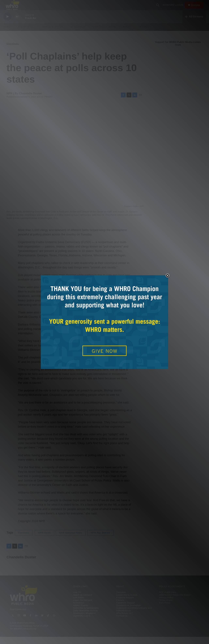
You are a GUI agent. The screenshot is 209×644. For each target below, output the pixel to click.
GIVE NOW (105, 351)
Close (168, 276)
